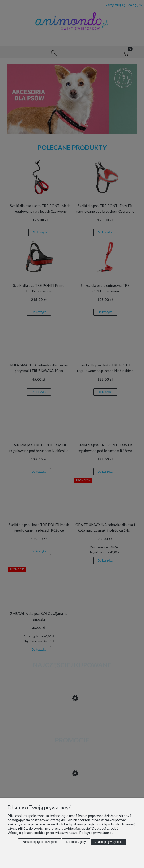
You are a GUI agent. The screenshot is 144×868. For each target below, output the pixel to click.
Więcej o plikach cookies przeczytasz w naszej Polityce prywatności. (60, 833)
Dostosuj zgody (76, 842)
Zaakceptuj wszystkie (108, 842)
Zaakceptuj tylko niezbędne (40, 842)
